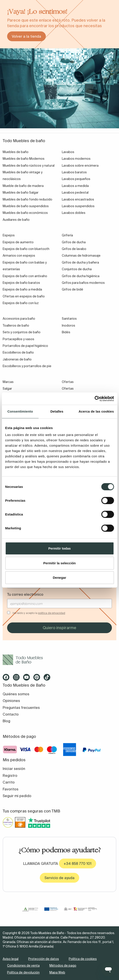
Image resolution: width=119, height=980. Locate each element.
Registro (10, 775)
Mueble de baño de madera (23, 186)
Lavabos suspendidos (78, 206)
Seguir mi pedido (17, 796)
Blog (6, 721)
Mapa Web (57, 972)
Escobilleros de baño (18, 352)
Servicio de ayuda (59, 878)
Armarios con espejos (19, 256)
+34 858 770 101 (78, 863)
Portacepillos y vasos (18, 339)
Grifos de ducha (74, 242)
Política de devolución (23, 972)
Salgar (7, 389)
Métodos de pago (63, 966)
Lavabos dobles (74, 213)
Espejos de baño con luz (21, 303)
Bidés (66, 332)
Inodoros (69, 325)
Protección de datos (44, 959)
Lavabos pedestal (75, 192)
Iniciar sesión (14, 769)
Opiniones (11, 701)
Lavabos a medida (75, 186)
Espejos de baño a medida (22, 289)
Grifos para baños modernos (83, 283)
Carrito (9, 782)
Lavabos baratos (74, 172)
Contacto (11, 714)
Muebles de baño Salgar (21, 192)
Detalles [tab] (57, 411)
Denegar (59, 578)
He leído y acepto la (39, 613)
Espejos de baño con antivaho (25, 276)
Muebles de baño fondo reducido (27, 199)
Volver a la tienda (26, 36)
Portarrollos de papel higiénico (25, 346)
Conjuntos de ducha (77, 269)
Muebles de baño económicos (25, 213)
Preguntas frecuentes (21, 708)
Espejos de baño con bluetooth (26, 249)
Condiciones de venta (23, 966)
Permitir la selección (60, 563)
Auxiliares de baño (16, 220)
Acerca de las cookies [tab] (96, 411)
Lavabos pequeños (76, 179)
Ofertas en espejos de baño (24, 296)
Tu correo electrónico (25, 594)
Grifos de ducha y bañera (80, 262)
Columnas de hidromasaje (81, 256)
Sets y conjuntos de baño (22, 332)
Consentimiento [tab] (20, 411)
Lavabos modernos (76, 159)
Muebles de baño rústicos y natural (29, 166)
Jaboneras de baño (17, 359)
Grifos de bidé (73, 289)
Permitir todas (59, 548)
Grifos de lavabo (74, 249)
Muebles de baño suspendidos (26, 206)
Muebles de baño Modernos (24, 159)
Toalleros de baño (16, 325)
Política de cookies (83, 959)
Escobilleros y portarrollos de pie (27, 366)
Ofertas (68, 389)
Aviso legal (11, 959)
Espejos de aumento (18, 242)
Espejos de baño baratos (21, 283)
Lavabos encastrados (78, 199)
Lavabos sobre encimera (80, 166)
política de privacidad (52, 613)
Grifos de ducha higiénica (81, 276)
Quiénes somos (16, 694)
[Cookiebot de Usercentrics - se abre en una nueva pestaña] (94, 399)
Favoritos (11, 789)
